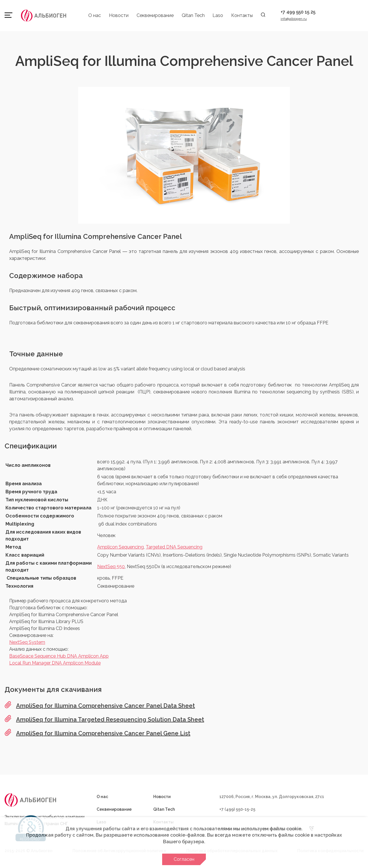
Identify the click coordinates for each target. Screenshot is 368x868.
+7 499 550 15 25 (298, 12)
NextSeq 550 (111, 567)
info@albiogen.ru (294, 19)
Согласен (184, 859)
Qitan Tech (193, 15)
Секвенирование (155, 15)
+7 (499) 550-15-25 (237, 809)
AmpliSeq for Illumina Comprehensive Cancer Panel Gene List (103, 733)
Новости (119, 15)
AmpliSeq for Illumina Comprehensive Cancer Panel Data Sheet (106, 706)
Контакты (242, 15)
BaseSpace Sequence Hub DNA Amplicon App (59, 656)
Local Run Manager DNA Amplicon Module (55, 663)
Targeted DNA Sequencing (174, 547)
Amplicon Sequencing (120, 547)
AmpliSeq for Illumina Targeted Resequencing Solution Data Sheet (110, 719)
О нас (95, 15)
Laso (218, 15)
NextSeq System (27, 642)
